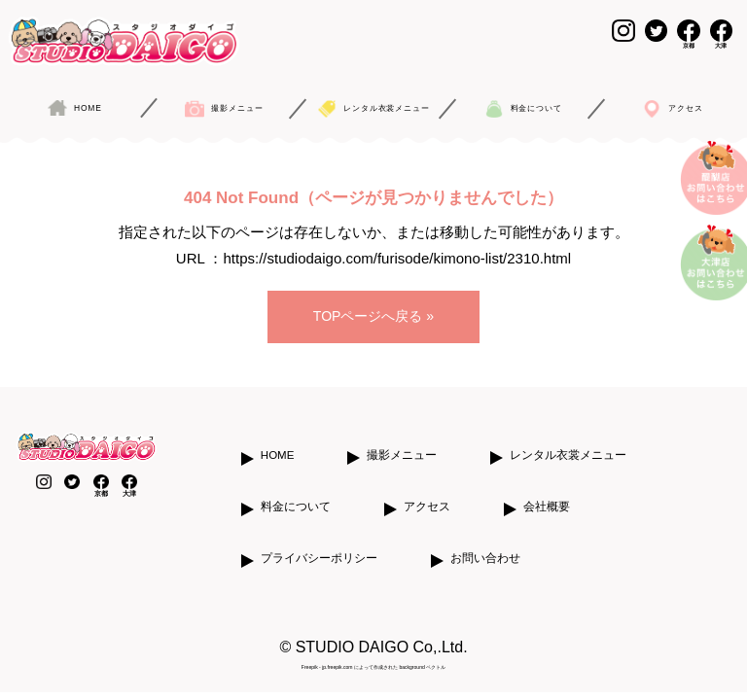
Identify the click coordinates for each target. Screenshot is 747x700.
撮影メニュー (402, 435)
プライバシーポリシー (319, 538)
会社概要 (547, 486)
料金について (296, 486)
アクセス (427, 486)
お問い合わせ (485, 538)
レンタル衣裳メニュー (568, 435)
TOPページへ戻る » (373, 300)
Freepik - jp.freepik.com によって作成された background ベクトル (373, 647)
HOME (278, 435)
